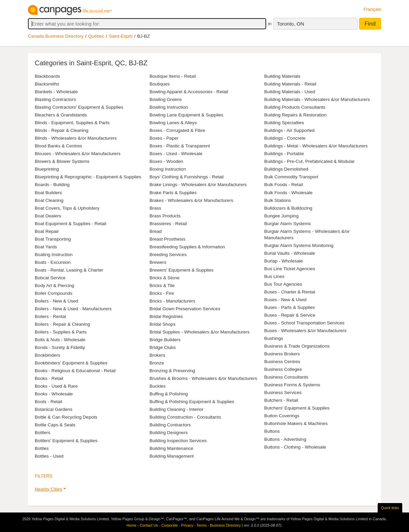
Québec (96, 36)
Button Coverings (282, 416)
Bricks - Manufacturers (172, 301)
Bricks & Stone (165, 278)
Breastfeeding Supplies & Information (187, 247)
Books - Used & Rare (56, 386)
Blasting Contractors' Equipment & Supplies (79, 107)
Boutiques (160, 84)
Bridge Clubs (163, 347)
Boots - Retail (49, 402)
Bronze (157, 363)
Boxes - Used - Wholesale (176, 154)
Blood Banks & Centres (58, 146)
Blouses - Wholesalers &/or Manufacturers (78, 154)
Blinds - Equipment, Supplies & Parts (72, 123)
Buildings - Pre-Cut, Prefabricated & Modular (309, 161)
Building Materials (282, 76)
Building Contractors (170, 425)
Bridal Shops (163, 324)
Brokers (158, 355)
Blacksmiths (47, 84)
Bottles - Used (49, 456)
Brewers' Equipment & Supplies (182, 270)
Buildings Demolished (286, 169)
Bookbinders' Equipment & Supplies (71, 363)
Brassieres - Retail (168, 224)
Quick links (390, 508)
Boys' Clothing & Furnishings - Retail (187, 177)
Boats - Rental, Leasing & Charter (69, 270)
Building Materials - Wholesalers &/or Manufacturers (317, 99)
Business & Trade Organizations (297, 346)
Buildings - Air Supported (289, 130)
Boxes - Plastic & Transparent (180, 146)
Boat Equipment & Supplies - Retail (70, 224)
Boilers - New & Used (56, 301)
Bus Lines (274, 276)
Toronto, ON (291, 24)
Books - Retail (49, 378)
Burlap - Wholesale (284, 261)
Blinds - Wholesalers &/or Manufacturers (76, 138)
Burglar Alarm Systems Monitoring (299, 245)
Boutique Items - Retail (173, 76)
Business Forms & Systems (292, 385)
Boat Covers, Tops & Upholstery (67, 208)
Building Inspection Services (178, 441)
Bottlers (42, 433)
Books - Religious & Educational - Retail (75, 371)
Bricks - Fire (162, 293)
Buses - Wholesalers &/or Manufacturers (305, 331)
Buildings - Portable (284, 154)
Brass (155, 208)
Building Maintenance (171, 448)
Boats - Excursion (53, 262)
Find (370, 24)
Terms (201, 525)
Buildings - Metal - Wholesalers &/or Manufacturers (316, 146)
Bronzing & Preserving (172, 371)
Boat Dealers (48, 216)
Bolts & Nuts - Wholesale (60, 340)
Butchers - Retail (281, 400)
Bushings (274, 338)
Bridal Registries (166, 316)
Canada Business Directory (56, 36)
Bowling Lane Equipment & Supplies (186, 115)
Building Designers (169, 433)
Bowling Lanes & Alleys (173, 123)
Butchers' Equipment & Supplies (297, 408)
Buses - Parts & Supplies (289, 307)
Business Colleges (283, 369)
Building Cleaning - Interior (177, 409)
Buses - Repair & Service (290, 315)
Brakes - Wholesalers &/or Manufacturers (192, 200)
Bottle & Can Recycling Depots (66, 417)
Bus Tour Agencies (283, 284)
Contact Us (149, 525)
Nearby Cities (49, 489)
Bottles (42, 448)
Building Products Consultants (295, 107)
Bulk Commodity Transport (291, 177)
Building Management (172, 456)
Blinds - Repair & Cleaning (61, 130)
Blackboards (47, 76)
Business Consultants (286, 377)
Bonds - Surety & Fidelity (60, 347)
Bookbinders (48, 355)
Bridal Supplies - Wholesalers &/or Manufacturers (200, 332)
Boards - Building (52, 185)
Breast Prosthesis (168, 239)
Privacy (187, 525)
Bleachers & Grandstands (61, 115)
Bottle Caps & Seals (55, 425)
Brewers (158, 262)
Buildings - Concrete (285, 138)
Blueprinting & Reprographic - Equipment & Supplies (88, 177)
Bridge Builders (165, 340)
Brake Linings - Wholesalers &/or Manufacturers (198, 185)
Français (372, 9)
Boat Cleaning (49, 200)
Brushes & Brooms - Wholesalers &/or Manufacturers (203, 378)
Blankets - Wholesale (56, 92)
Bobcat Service (50, 278)
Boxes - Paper (164, 138)
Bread (156, 231)
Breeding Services (168, 255)
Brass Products (165, 216)
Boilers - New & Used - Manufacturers (73, 309)
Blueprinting (47, 169)
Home (132, 525)
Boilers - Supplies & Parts (61, 332)
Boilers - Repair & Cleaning (62, 324)
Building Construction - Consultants (185, 417)
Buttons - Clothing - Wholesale (295, 447)
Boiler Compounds (54, 293)
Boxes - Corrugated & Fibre (177, 130)
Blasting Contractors (55, 99)
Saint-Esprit (121, 36)
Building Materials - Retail (290, 84)
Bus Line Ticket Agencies (290, 269)
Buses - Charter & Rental (290, 292)
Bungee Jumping (281, 216)
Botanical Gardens (54, 409)
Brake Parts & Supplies (173, 193)
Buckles (158, 386)
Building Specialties (284, 123)
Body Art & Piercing (54, 286)
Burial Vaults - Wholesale (290, 253)
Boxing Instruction (168, 169)
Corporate (170, 525)
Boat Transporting (53, 239)
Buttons (272, 431)
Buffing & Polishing (169, 394)
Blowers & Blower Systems (62, 161)
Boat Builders (48, 193)
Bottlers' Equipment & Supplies (66, 441)
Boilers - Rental (50, 316)
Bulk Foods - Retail (284, 185)
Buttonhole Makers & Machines (296, 423)
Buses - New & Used (285, 300)
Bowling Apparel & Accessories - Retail (189, 92)
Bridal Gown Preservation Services (185, 309)
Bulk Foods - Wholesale (288, 193)
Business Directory (225, 525)
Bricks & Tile (162, 286)
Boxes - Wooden (166, 161)
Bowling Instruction (169, 107)
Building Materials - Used (290, 92)
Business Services (283, 393)
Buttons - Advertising (285, 439)
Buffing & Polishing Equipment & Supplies (192, 402)
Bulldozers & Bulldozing (288, 208)
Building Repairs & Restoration (295, 115)
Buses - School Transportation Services (304, 323)
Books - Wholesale (54, 394)
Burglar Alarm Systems (287, 224)
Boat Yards (46, 247)
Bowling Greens (166, 99)
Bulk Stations (277, 200)
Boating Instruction (54, 255)
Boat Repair (47, 231)
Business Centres (282, 362)
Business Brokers (282, 354)
